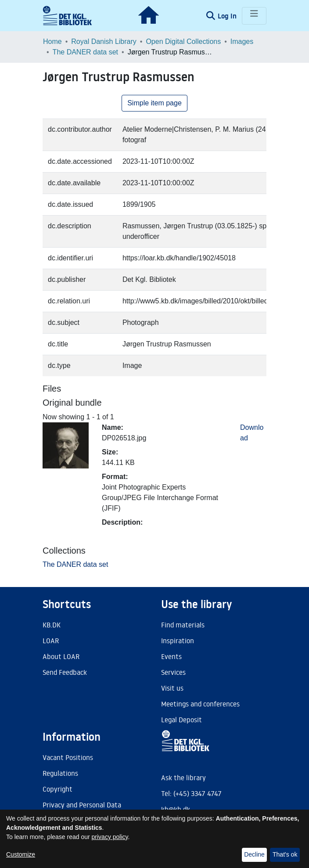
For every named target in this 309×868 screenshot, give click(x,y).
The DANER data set (85, 52)
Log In (228, 16)
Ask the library (183, 778)
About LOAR (61, 656)
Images (242, 41)
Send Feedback (65, 672)
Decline (254, 854)
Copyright (57, 789)
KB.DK (52, 625)
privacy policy (110, 837)
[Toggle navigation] (254, 16)
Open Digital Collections (183, 41)
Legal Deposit (181, 720)
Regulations (60, 773)
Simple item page (154, 103)
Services (173, 672)
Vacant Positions (68, 757)
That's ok (285, 854)
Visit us (172, 688)
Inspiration (178, 641)
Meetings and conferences (200, 704)
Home (52, 41)
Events (171, 656)
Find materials (183, 625)
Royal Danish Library (104, 41)
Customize (21, 854)
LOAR (51, 641)
